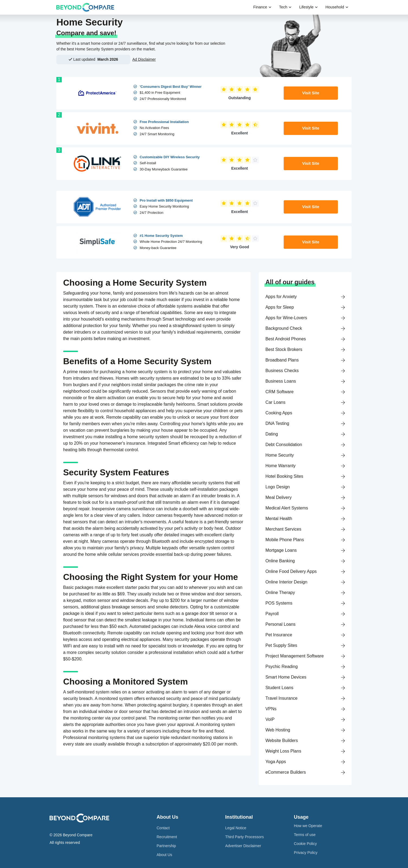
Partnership (166, 846)
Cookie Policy (305, 844)
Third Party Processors (244, 837)
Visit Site (311, 93)
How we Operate (308, 826)
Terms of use (305, 835)
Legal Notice (236, 828)
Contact (163, 828)
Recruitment (167, 837)
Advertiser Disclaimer (243, 846)
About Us (164, 855)
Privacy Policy (306, 853)
